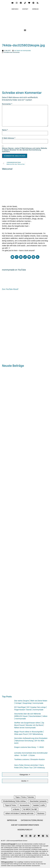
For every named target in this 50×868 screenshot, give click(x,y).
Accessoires (25, 805)
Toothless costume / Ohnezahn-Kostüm (30, 759)
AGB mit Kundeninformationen (25, 825)
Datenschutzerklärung (32, 820)
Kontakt (25, 9)
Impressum (12, 820)
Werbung (35, 9)
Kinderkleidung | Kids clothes (14, 801)
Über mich (15, 9)
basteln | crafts (39, 805)
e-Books (16, 809)
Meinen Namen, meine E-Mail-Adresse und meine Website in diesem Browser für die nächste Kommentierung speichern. (24, 150)
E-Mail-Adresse (9, 138)
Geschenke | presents (38, 801)
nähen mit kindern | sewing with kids (19, 813)
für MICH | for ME (30, 809)
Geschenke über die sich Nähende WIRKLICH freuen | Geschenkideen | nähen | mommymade (31, 716)
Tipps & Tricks (10, 805)
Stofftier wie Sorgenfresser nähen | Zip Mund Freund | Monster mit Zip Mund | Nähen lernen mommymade (29, 725)
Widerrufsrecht (25, 830)
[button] (25, 30)
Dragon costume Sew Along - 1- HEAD (29, 747)
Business (41, 813)
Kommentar (7, 104)
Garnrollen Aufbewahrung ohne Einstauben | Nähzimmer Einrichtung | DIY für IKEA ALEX (31, 741)
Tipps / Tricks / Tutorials (25, 797)
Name (5, 130)
